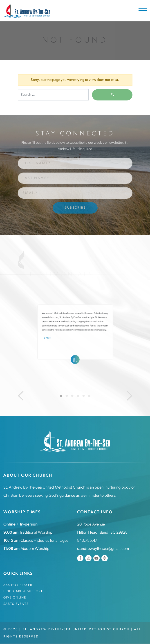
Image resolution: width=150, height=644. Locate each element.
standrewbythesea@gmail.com (103, 549)
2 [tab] (67, 396)
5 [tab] (83, 396)
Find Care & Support (23, 591)
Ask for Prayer (18, 585)
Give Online (15, 598)
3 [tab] (72, 396)
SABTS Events (16, 604)
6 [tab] (89, 396)
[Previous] (21, 396)
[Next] (130, 396)
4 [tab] (78, 396)
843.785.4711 (89, 541)
